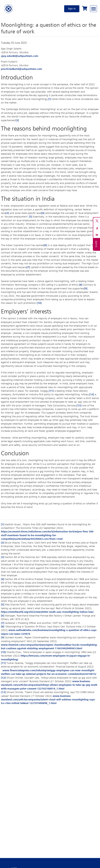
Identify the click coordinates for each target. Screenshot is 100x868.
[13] (79, 406)
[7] (28, 267)
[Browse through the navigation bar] (94, 9)
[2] (17, 120)
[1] (50, 99)
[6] (45, 245)
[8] (81, 285)
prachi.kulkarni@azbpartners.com (21, 69)
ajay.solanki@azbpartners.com (20, 56)
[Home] (9, 9)
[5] (31, 217)
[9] (86, 289)
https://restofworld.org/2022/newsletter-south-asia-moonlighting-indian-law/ (47, 612)
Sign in (72, 9)
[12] (92, 394)
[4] (43, 213)
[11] (51, 391)
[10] (39, 303)
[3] (7, 213)
